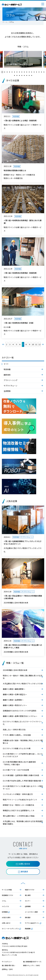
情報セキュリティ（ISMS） (32, 965)
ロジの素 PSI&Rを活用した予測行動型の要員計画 (22, 781)
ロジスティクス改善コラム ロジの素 (17, 748)
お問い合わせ (23, 864)
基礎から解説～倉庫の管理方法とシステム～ (20, 716)
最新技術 (7, 375)
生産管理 (7, 391)
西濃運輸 (29, 929)
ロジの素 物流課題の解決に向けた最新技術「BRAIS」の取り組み (19, 763)
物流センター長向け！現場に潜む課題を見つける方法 (23, 677)
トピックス (5, 906)
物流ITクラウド (30, 890)
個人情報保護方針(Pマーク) (32, 962)
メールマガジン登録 (31, 912)
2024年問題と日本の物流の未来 (15, 670)
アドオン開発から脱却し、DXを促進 (17, 735)
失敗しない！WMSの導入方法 (14, 730)
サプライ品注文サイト (33, 923)
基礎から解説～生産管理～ (13, 700)
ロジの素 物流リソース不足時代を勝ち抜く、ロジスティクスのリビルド (23, 755)
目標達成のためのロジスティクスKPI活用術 (20, 711)
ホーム (5, 22)
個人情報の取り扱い (8, 965)
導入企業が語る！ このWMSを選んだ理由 (19, 816)
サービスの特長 (7, 890)
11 (36, 344)
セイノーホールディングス (11, 929)
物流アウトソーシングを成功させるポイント (20, 800)
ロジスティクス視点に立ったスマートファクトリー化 (23, 723)
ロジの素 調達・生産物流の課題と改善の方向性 (21, 775)
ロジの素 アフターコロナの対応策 (16, 770)
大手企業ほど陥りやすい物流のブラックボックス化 (23, 684)
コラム (4, 901)
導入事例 (28, 895)
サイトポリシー (7, 962)
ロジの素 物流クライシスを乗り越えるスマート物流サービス (23, 787)
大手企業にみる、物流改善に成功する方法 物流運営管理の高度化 (23, 823)
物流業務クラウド (7, 895)
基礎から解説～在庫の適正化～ (15, 694)
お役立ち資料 (6, 917)
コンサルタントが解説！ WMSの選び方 (18, 794)
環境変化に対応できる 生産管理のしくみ (19, 810)
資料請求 (28, 917)
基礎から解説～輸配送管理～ (14, 689)
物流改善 (7, 369)
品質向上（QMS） (8, 969)
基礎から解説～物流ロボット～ (15, 705)
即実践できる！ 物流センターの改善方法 (18, 805)
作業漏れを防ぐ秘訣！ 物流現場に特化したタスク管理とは (23, 742)
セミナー (28, 901)
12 (39, 344)
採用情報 (6, 912)
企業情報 (28, 906)
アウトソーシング (11, 380)
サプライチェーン (10, 386)
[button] (2, 72)
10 (33, 344)
